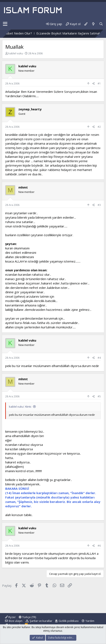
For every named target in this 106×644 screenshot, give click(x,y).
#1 (99, 84)
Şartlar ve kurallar (41, 621)
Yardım (90, 621)
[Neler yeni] (93, 24)
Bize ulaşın (16, 621)
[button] (5, 24)
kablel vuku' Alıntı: (20, 407)
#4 (99, 358)
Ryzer (10, 617)
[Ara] (101, 24)
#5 (99, 396)
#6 (99, 546)
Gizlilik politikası (69, 621)
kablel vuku (16, 53)
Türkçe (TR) (27, 617)
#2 (99, 127)
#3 (99, 205)
